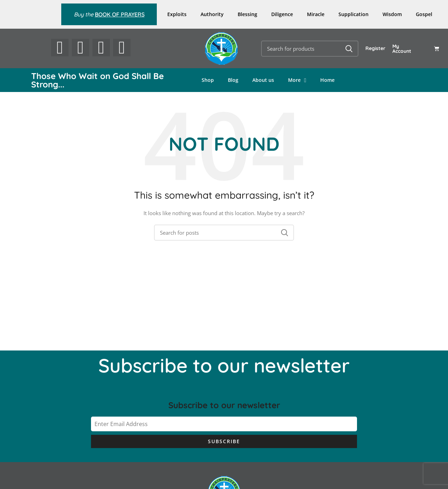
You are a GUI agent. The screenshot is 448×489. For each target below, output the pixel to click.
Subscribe (224, 441)
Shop (208, 80)
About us (263, 80)
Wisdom (392, 14)
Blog (233, 80)
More (297, 80)
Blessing (247, 14)
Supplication (353, 14)
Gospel (424, 14)
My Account (402, 49)
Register (375, 48)
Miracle (316, 14)
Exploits (177, 14)
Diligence (282, 14)
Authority (212, 14)
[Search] (310, 49)
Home (327, 80)
